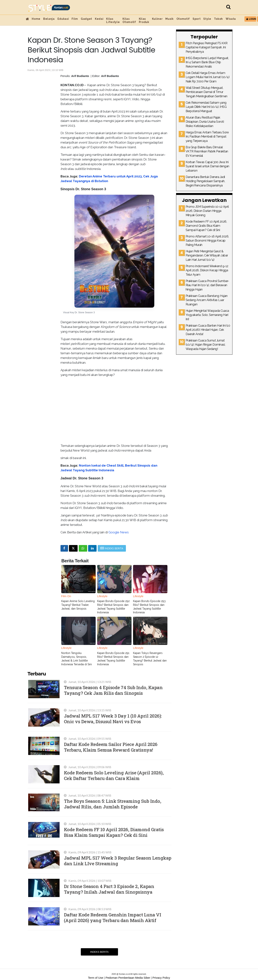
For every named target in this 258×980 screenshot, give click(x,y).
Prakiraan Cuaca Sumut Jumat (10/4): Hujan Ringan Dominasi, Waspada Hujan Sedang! (205, 345)
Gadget (86, 19)
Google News (119, 532)
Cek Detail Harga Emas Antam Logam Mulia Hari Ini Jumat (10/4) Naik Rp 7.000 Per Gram (208, 77)
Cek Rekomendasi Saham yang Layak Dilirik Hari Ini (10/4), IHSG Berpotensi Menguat (206, 107)
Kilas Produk (144, 20)
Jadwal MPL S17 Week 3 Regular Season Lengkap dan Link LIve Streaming (118, 861)
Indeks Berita (99, 952)
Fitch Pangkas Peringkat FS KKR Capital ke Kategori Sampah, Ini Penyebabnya (207, 47)
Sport (197, 19)
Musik (169, 19)
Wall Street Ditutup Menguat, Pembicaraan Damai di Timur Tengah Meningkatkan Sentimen (207, 92)
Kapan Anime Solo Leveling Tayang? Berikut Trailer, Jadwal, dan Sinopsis (78, 605)
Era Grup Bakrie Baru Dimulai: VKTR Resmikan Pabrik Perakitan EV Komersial (207, 151)
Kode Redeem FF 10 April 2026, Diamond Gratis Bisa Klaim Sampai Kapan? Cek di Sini (114, 832)
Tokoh (218, 19)
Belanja (49, 19)
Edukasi (63, 19)
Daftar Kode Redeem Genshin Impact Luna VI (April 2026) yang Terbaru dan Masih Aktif (113, 917)
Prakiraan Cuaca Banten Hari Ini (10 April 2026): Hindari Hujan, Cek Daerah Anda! (208, 330)
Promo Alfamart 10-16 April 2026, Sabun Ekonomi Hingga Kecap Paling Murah (207, 241)
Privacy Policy (161, 978)
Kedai (99, 19)
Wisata (231, 19)
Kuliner (157, 19)
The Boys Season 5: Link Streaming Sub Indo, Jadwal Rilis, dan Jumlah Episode (113, 804)
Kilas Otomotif (129, 20)
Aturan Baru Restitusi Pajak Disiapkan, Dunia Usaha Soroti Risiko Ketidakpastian (205, 122)
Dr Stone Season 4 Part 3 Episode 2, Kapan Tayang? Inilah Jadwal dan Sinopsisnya (109, 889)
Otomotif (183, 19)
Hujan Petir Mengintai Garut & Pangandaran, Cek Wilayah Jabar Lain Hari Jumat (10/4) (207, 255)
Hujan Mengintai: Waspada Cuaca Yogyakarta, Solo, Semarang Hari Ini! (207, 315)
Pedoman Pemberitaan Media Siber (128, 978)
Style (207, 19)
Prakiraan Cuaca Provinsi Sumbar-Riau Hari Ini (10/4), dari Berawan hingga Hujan (207, 285)
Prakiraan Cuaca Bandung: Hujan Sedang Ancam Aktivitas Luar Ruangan (207, 300)
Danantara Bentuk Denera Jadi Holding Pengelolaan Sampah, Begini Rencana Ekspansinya (205, 181)
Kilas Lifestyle (113, 20)
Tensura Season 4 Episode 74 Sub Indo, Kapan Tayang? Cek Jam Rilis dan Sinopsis (113, 690)
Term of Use (96, 978)
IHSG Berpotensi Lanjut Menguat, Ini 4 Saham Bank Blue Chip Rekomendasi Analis (207, 62)
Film (75, 19)
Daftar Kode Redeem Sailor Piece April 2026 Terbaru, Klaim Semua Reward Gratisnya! (111, 747)
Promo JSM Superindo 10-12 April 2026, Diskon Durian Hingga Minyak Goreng (207, 211)
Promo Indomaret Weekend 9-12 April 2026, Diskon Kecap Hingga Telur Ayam (207, 270)
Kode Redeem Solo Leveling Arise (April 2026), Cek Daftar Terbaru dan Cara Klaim (114, 775)
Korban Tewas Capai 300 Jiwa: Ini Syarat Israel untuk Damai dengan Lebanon (207, 166)
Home (36, 19)
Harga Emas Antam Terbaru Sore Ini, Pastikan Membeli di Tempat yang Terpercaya (207, 137)
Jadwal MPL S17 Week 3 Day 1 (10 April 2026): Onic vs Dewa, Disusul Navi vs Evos (113, 719)
